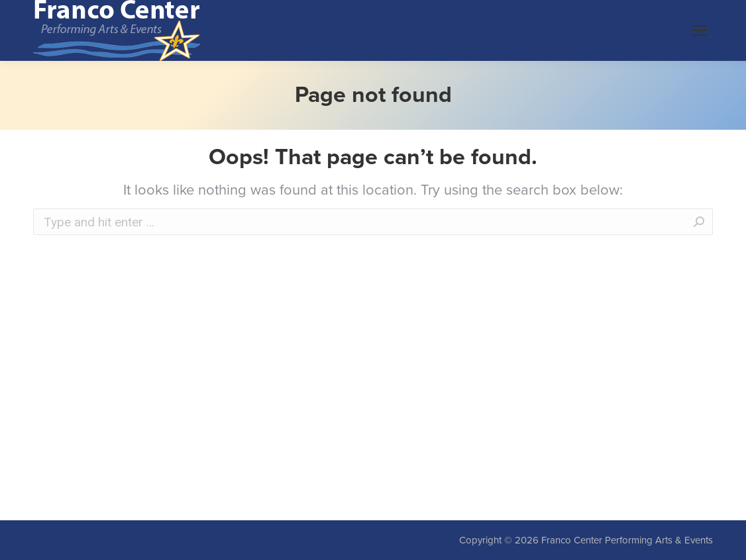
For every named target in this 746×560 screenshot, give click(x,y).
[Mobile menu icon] (700, 30)
